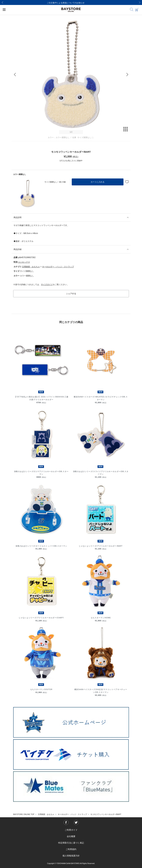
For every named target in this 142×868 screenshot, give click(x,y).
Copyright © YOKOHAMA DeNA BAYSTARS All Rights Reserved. (71, 863)
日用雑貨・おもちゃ (31, 267)
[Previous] (2, 2)
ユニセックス (24, 262)
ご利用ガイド (71, 830)
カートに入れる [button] (98, 182)
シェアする (71, 294)
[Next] (140, 2)
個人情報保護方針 (71, 856)
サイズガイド (47, 285)
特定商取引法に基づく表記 (71, 843)
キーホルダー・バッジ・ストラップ (58, 267)
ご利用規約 (71, 849)
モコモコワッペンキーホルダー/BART (106, 814)
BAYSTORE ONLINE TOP (24, 814)
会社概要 (71, 836)
